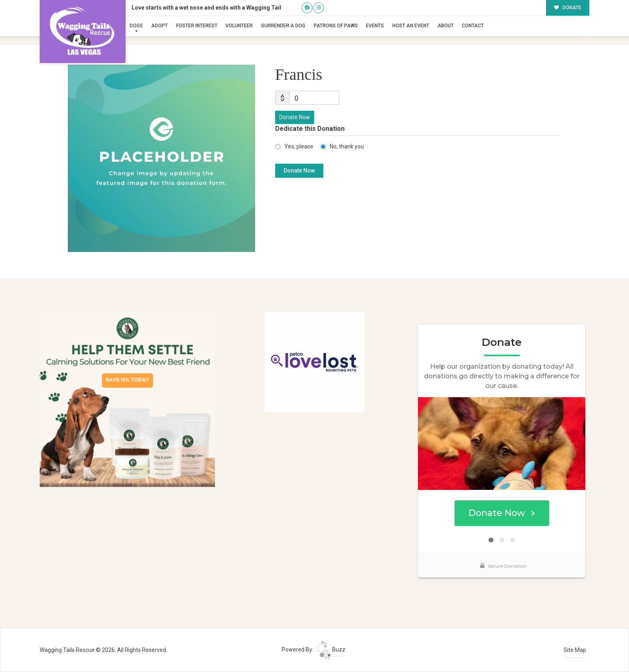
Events (375, 26)
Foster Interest (197, 26)
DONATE (568, 8)
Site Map (575, 650)
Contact (473, 26)
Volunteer (239, 26)
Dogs (136, 26)
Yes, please (299, 146)
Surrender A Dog (283, 26)
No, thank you (347, 146)
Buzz (331, 650)
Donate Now (295, 117)
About (446, 26)
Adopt (159, 26)
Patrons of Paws (336, 26)
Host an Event (411, 26)
